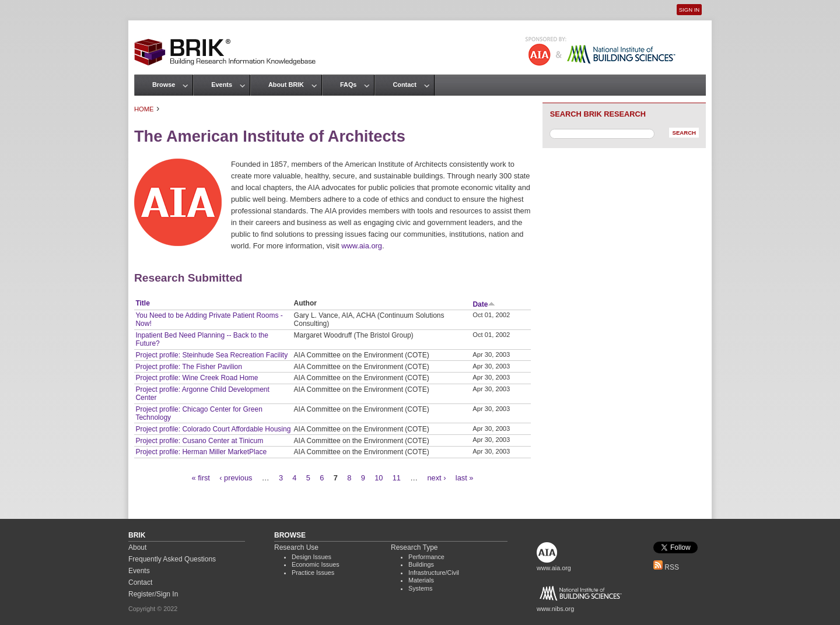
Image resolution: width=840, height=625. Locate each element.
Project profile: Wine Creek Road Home (197, 378)
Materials (421, 580)
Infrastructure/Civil (434, 573)
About (137, 547)
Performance (426, 557)
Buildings (421, 564)
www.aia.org (362, 246)
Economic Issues (316, 564)
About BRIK (286, 85)
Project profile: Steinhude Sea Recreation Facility (211, 355)
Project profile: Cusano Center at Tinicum (199, 441)
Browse (164, 85)
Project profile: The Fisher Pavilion (189, 367)
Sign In (689, 10)
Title (142, 303)
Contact (404, 85)
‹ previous (236, 478)
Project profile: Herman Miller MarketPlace (201, 452)
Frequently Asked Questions (172, 559)
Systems (420, 588)
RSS (666, 567)
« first (201, 478)
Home (144, 109)
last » (465, 478)
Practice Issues (313, 573)
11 (397, 478)
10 (379, 478)
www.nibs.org (555, 609)
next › (436, 478)
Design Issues (311, 557)
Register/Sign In (153, 594)
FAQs (348, 85)
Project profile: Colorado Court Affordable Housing (213, 429)
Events (222, 85)
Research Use (296, 547)
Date (484, 304)
